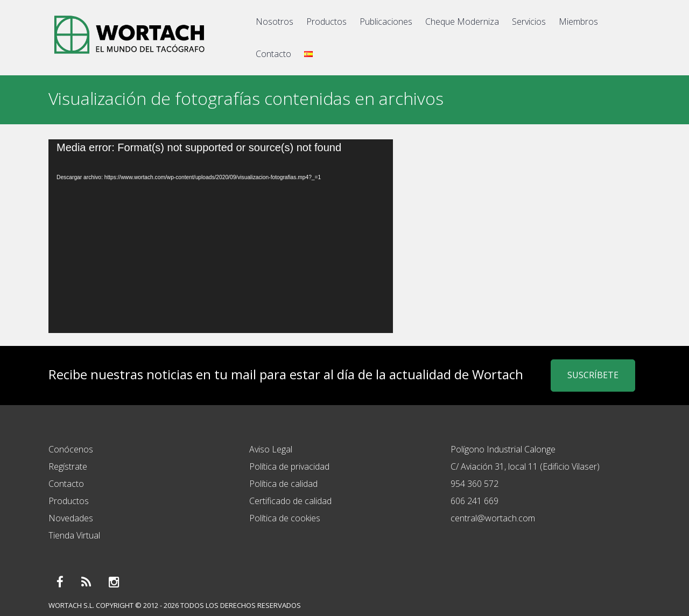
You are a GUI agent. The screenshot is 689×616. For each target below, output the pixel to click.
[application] (221, 236)
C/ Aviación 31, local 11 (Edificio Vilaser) (525, 466)
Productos (326, 22)
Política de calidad (283, 484)
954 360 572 (474, 484)
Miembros (578, 22)
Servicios (529, 22)
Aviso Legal (271, 449)
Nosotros (275, 22)
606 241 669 (474, 501)
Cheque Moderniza (462, 22)
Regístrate (68, 466)
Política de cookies (285, 518)
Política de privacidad (289, 466)
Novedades (71, 518)
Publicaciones (386, 22)
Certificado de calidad (290, 501)
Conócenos (71, 449)
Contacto (273, 54)
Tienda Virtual (74, 535)
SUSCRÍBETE (593, 375)
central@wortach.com (493, 518)
